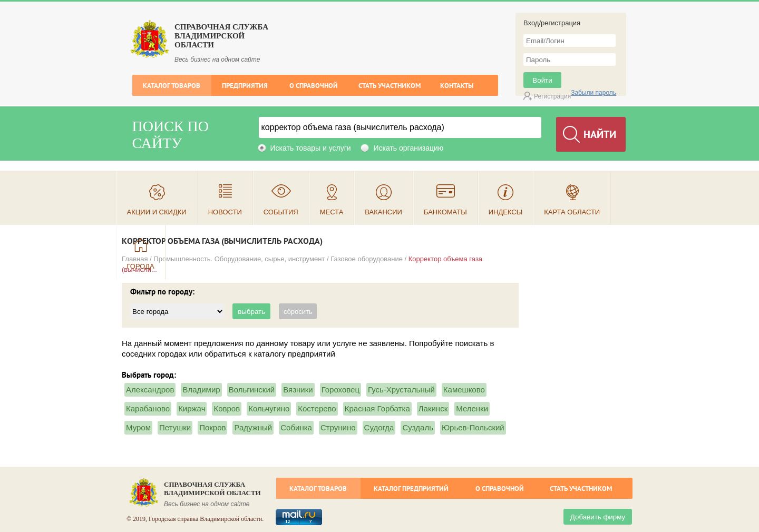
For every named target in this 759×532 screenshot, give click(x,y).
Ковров (227, 408)
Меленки (472, 408)
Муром (138, 427)
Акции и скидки (157, 212)
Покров (212, 427)
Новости (225, 212)
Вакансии (383, 212)
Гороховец (340, 390)
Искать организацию (408, 148)
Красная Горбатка (377, 408)
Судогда (379, 427)
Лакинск (433, 408)
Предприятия (245, 86)
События (281, 212)
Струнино (338, 427)
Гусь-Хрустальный (401, 390)
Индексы (506, 212)
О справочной (314, 86)
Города (141, 266)
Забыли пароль (593, 93)
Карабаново (148, 408)
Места (332, 212)
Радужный (253, 427)
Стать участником (390, 86)
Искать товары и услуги (311, 148)
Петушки (175, 427)
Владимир (201, 390)
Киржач (192, 408)
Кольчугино (269, 408)
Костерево (317, 408)
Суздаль (418, 427)
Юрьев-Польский (473, 427)
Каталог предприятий (411, 489)
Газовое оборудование (367, 259)
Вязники (298, 390)
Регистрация (552, 96)
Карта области (572, 212)
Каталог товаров (172, 86)
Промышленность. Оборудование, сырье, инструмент (239, 259)
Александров (150, 390)
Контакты (457, 86)
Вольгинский (252, 390)
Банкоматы (445, 212)
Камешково (464, 390)
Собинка (296, 427)
